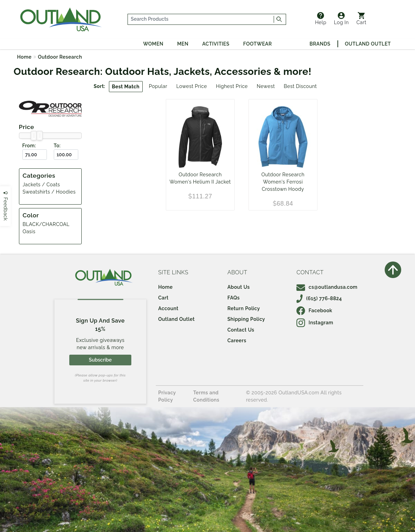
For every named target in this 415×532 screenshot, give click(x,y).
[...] (201, 19)
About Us (239, 287)
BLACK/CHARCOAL (46, 224)
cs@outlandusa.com (327, 287)
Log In (341, 19)
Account (168, 308)
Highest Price (232, 86)
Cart (361, 19)
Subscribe (100, 360)
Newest (266, 86)
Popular (158, 86)
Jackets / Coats (42, 185)
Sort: (100, 86)
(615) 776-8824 (319, 298)
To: (57, 146)
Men (183, 44)
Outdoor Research (60, 57)
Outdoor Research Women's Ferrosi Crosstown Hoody (283, 182)
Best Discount (300, 86)
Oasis (29, 231)
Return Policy (244, 308)
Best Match (126, 87)
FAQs (234, 298)
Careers (237, 341)
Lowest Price (191, 86)
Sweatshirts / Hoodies (49, 192)
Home (24, 57)
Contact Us (241, 330)
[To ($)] (66, 155)
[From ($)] (35, 155)
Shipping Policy (246, 319)
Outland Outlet (368, 44)
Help (321, 19)
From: (29, 146)
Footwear (258, 44)
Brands (320, 44)
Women (153, 44)
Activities (216, 44)
